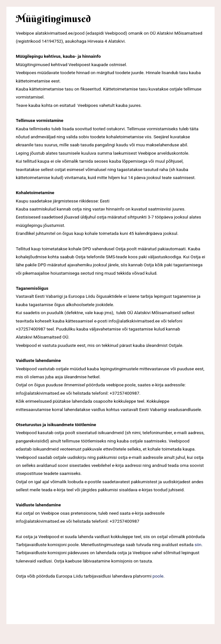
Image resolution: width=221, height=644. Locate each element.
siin (198, 545)
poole (158, 576)
